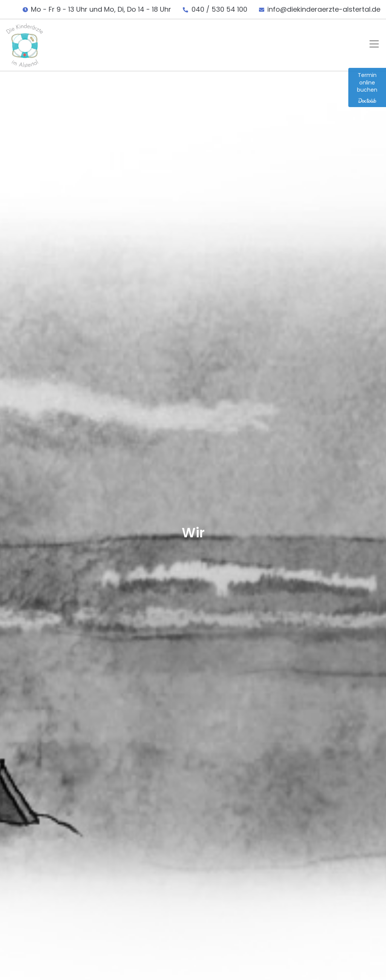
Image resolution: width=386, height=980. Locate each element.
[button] (373, 45)
